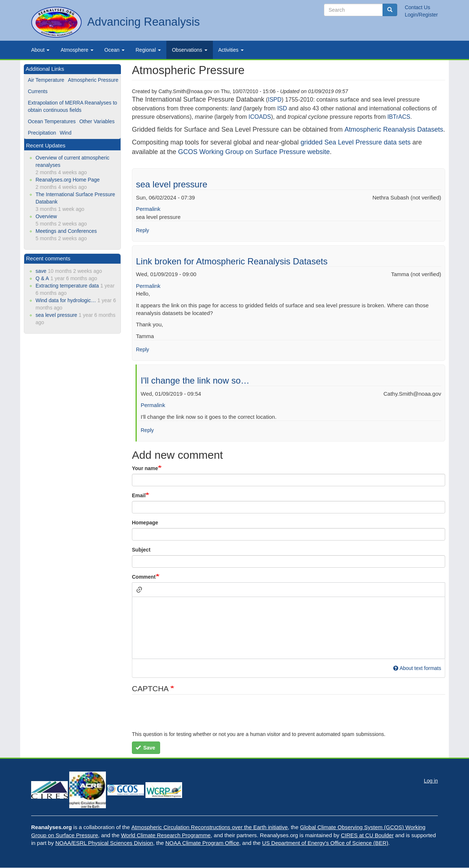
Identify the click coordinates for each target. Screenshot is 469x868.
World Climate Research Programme (166, 835)
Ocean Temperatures (52, 121)
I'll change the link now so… (195, 380)
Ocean (115, 50)
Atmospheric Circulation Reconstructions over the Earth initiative (210, 827)
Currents (38, 91)
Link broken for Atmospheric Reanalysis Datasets (232, 261)
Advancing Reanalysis (143, 22)
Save (145, 748)
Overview (46, 216)
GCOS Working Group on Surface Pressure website (254, 152)
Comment (144, 577)
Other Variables (97, 121)
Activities (231, 50)
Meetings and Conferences (66, 231)
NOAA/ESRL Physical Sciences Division (104, 843)
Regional (148, 50)
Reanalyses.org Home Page (68, 180)
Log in (431, 781)
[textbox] (289, 628)
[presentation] (188, 716)
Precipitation (42, 133)
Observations (189, 50)
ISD (282, 108)
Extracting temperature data (67, 286)
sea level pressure (172, 184)
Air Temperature (46, 80)
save (41, 271)
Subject (141, 550)
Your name (145, 468)
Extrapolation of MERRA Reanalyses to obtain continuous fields (73, 106)
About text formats (417, 668)
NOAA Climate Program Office (202, 843)
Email (139, 495)
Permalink (148, 209)
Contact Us (418, 7)
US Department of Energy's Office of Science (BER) (325, 843)
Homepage (145, 523)
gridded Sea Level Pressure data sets (355, 142)
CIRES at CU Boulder (367, 835)
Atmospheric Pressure (93, 80)
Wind (66, 133)
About (40, 50)
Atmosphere (77, 50)
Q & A (42, 278)
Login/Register (421, 15)
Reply (143, 230)
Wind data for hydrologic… (66, 300)
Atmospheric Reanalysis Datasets (394, 129)
